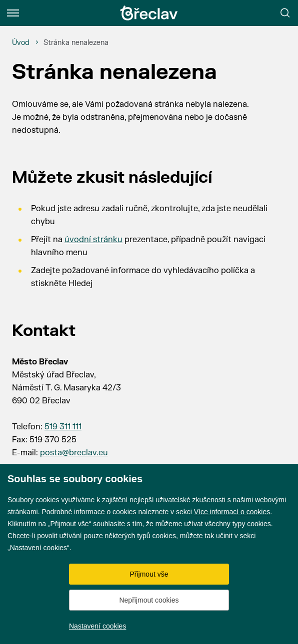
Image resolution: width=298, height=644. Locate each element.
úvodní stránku (93, 240)
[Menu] (13, 13)
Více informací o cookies (232, 512)
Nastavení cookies (97, 626)
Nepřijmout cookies (149, 600)
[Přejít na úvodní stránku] (149, 13)
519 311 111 (63, 427)
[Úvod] (21, 43)
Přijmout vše (149, 574)
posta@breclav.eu (74, 453)
